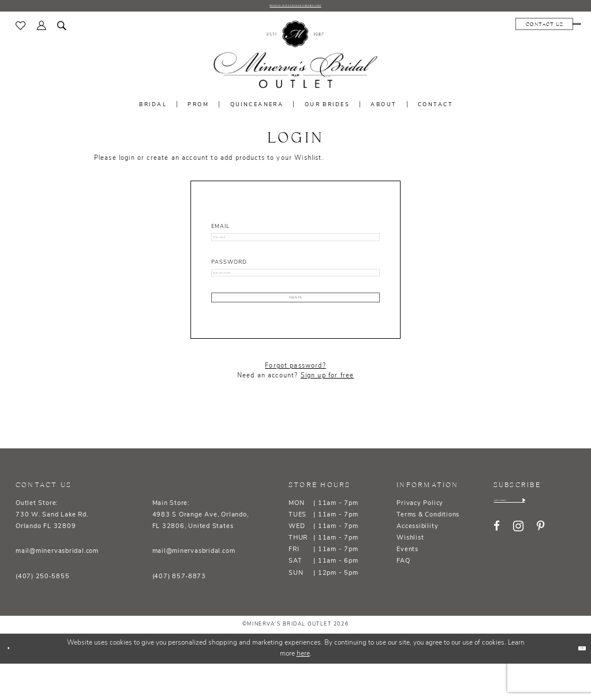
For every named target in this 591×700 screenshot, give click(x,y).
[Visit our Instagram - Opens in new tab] (518, 569)
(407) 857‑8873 (179, 613)
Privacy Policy (420, 540)
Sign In (295, 326)
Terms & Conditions (428, 551)
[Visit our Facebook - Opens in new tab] (497, 569)
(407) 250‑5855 (42, 613)
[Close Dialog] (13, 685)
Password (229, 275)
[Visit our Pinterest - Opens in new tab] (540, 569)
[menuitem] (21, 30)
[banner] (295, 60)
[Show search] (62, 30)
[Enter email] (535, 540)
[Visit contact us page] (489, 28)
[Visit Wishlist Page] (21, 30)
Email (220, 231)
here (303, 690)
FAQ (403, 598)
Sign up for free (328, 412)
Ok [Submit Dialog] (576, 684)
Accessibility (417, 563)
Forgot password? (295, 403)
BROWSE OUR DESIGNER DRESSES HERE (295, 8)
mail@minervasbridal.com (57, 588)
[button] (42, 30)
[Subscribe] (574, 540)
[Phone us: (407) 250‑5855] (549, 28)
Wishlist (410, 574)
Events (407, 586)
